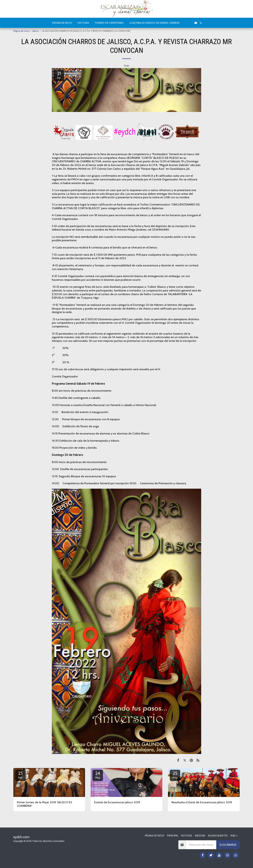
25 (20, 775)
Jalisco (36, 31)
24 (98, 775)
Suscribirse (228, 845)
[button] (185, 23)
